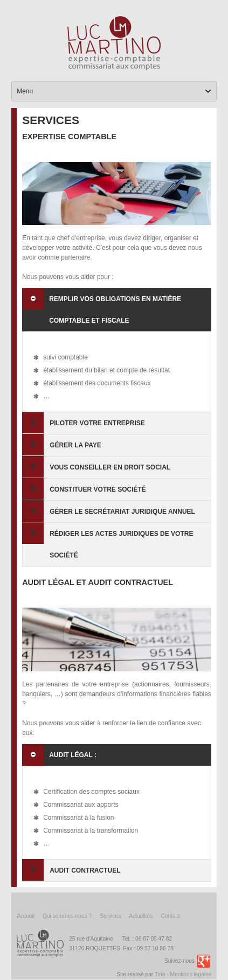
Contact (170, 916)
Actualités (141, 916)
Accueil (26, 916)
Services (110, 916)
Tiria (160, 974)
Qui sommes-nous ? (67, 916)
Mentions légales (190, 974)
